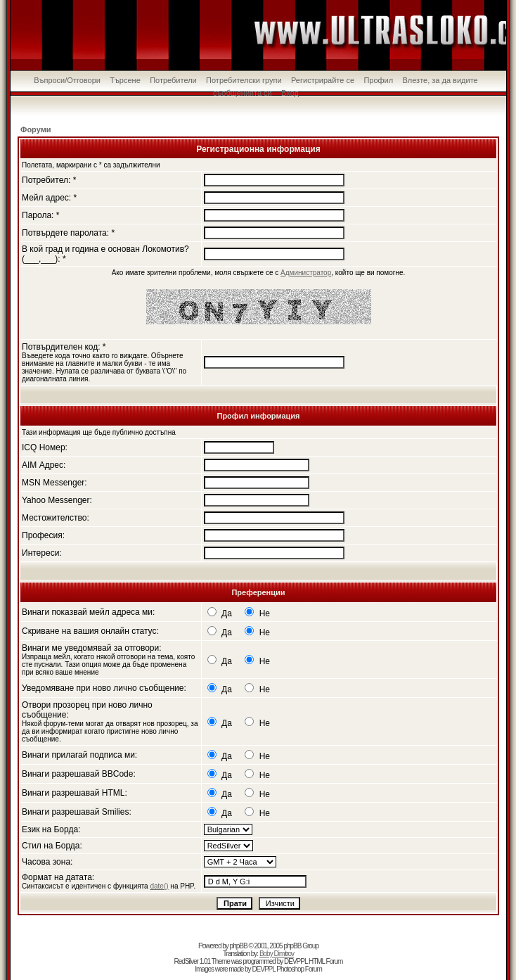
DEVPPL (296, 961)
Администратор (306, 273)
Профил (378, 80)
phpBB (239, 946)
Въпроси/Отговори (67, 80)
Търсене (125, 80)
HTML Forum (326, 961)
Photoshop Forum (299, 969)
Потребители (173, 80)
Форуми (36, 129)
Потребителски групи (244, 80)
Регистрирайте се (323, 80)
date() (159, 886)
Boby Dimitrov (277, 954)
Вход (290, 93)
